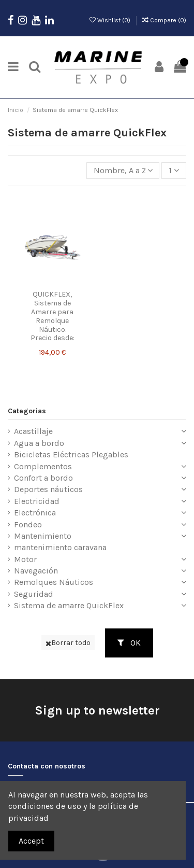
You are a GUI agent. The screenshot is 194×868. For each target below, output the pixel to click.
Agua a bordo (39, 443)
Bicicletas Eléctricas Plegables (71, 454)
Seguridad (34, 594)
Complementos (43, 466)
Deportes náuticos (48, 489)
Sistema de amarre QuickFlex (69, 605)
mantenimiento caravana (60, 547)
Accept (31, 841)
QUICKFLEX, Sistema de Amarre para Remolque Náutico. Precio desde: (53, 316)
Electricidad (37, 501)
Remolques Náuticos (54, 582)
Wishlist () (111, 20)
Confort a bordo (43, 478)
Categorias (27, 411)
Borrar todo (68, 643)
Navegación (36, 571)
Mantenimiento (43, 536)
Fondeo (28, 524)
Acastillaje (33, 431)
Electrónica (35, 513)
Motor (25, 559)
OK (129, 643)
